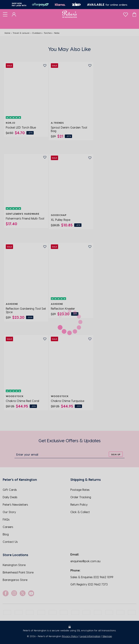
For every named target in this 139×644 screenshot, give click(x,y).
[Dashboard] (14, 14)
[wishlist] (126, 14)
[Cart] (134, 14)
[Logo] (70, 14)
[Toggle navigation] (5, 14)
